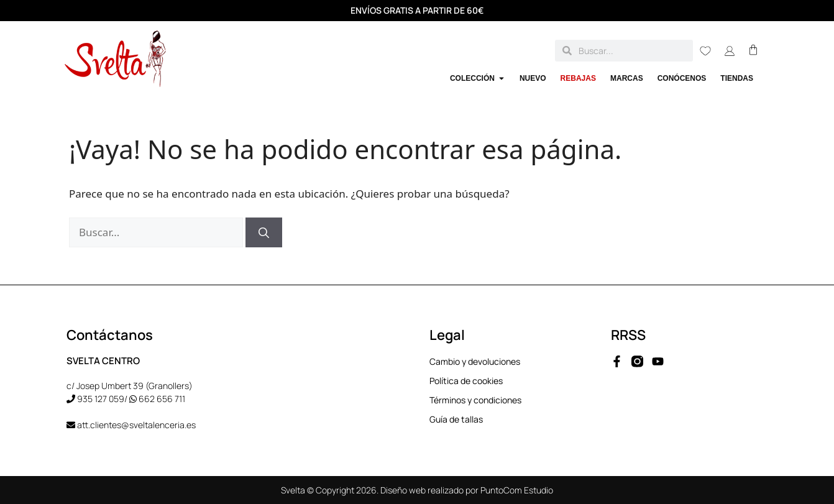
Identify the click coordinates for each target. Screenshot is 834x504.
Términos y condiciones (475, 401)
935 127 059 (101, 399)
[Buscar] (264, 232)
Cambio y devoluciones (475, 362)
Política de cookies (466, 381)
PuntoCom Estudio (517, 490)
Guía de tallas (456, 420)
